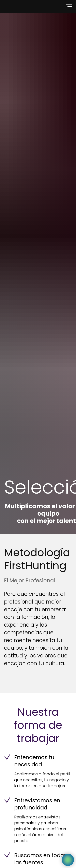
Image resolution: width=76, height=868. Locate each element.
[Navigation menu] (69, 7)
